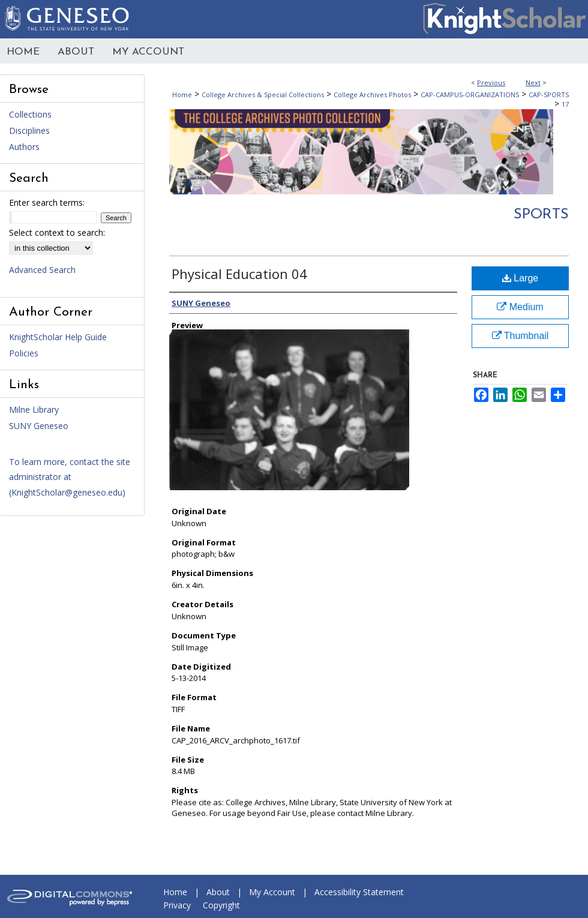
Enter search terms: (47, 202)
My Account (272, 892)
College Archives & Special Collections (263, 94)
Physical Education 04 (239, 274)
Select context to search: (57, 232)
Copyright (221, 905)
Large (520, 278)
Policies (24, 353)
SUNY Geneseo (39, 426)
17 (565, 104)
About (218, 892)
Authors (24, 147)
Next (533, 82)
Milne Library (34, 409)
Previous (491, 82)
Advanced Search (42, 270)
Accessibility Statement (359, 892)
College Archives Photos (372, 94)
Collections (30, 114)
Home (182, 94)
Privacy (177, 905)
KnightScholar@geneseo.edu (67, 492)
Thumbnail (520, 336)
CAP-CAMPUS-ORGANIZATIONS (470, 94)
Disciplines (29, 130)
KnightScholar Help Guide (58, 337)
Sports (541, 215)
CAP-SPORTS (549, 94)
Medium (520, 307)
